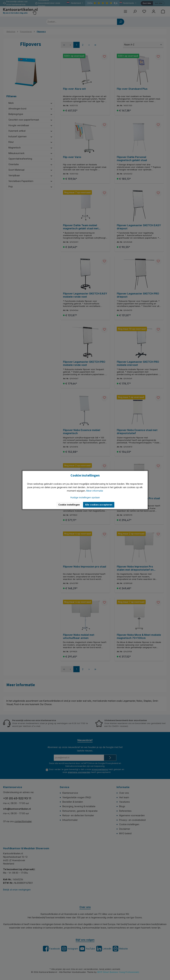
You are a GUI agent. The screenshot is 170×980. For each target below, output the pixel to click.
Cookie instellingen (69, 505)
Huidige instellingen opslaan (85, 497)
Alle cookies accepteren (99, 505)
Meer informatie (95, 491)
